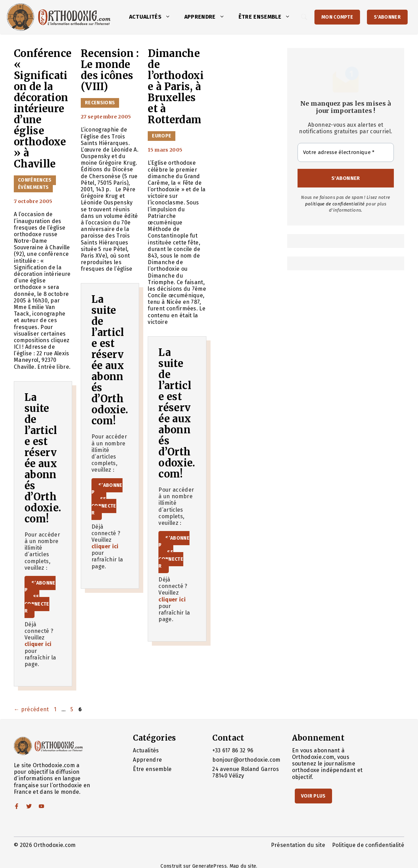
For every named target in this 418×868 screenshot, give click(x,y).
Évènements (33, 187)
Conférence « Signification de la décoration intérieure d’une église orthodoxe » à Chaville (43, 109)
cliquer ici (38, 644)
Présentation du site (298, 845)
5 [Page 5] (72, 709)
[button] (169, 17)
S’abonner (40, 586)
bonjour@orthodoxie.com (246, 760)
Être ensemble (268, 17)
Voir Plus (313, 796)
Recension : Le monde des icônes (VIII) (110, 70)
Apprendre (208, 17)
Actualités (153, 17)
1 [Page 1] (56, 709)
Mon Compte (337, 17)
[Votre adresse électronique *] (346, 152)
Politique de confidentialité (368, 845)
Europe (162, 136)
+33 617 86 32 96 (233, 750)
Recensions (100, 103)
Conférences (35, 180)
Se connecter (37, 604)
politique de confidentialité (335, 204)
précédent (31, 709)
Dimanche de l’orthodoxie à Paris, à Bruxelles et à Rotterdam (176, 87)
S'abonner (387, 17)
